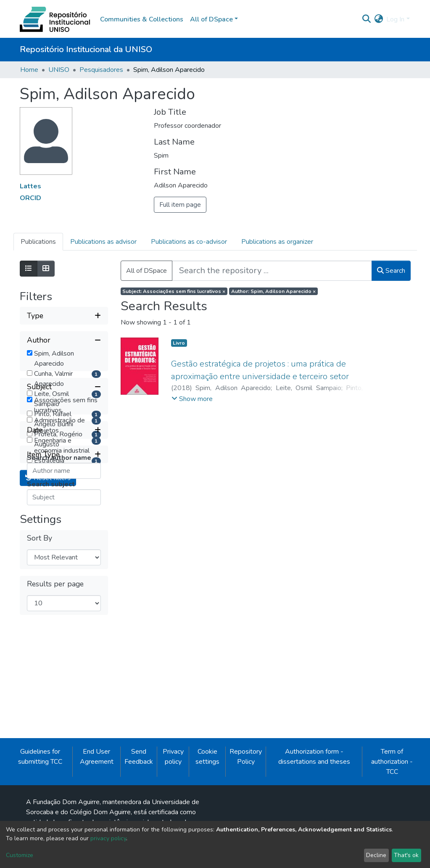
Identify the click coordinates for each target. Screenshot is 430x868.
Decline (376, 855)
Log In (395, 19)
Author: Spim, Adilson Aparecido (273, 291)
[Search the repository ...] (272, 271)
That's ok (406, 855)
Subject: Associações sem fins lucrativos (174, 291)
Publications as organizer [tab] (277, 242)
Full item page (180, 205)
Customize (20, 855)
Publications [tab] (38, 242)
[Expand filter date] (64, 636)
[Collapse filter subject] (64, 498)
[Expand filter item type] (64, 660)
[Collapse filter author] (64, 340)
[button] (379, 19)
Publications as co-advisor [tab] (189, 242)
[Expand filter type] (64, 316)
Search (391, 271)
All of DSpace (146, 271)
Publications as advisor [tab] (103, 242)
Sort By (40, 744)
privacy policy (108, 838)
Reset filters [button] (48, 684)
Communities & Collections (142, 19)
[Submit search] (366, 19)
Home (29, 70)
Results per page (55, 790)
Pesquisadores (101, 70)
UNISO (59, 70)
